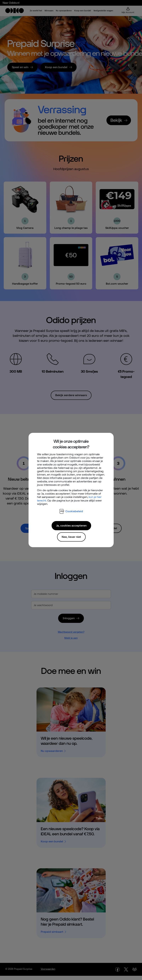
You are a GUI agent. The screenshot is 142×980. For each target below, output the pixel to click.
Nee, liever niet (71, 537)
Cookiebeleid (71, 511)
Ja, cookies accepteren (71, 526)
